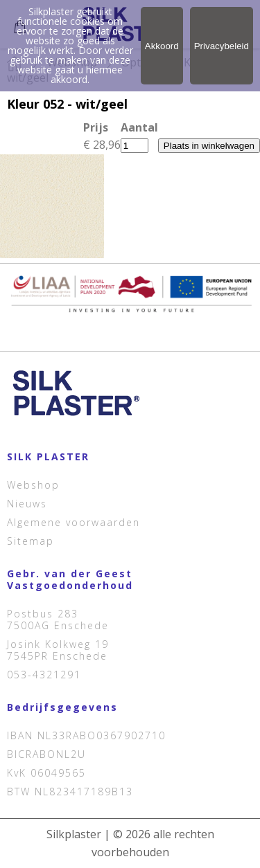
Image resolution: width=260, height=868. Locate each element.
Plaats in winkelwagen (209, 146)
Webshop (33, 485)
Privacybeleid (222, 46)
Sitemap (31, 541)
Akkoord (162, 46)
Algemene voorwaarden (73, 522)
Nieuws (27, 504)
